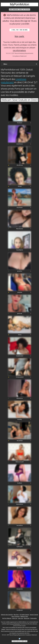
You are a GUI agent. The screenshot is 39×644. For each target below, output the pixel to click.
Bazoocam (27, 618)
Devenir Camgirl (34, 615)
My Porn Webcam (7, 618)
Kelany (20, 335)
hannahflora (20, 525)
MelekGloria (20, 398)
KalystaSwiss (20, 504)
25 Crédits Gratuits (24, 615)
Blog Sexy (16, 615)
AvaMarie (20, 483)
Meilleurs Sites (24, 617)
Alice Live (15, 618)
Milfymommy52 (20, 462)
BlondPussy (20, 165)
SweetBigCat (20, 250)
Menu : (6, 64)
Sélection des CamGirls (7, 615)
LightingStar (20, 547)
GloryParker (20, 208)
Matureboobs (20, 229)
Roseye (20, 186)
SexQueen (20, 123)
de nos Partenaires (15, 624)
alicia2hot (20, 271)
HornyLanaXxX (20, 377)
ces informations (19, 50)
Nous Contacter (16, 617)
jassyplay (20, 292)
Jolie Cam (21, 618)
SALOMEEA (20, 568)
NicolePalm (20, 441)
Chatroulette (33, 618)
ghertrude (20, 314)
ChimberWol (20, 589)
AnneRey (20, 419)
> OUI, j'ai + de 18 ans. (19, 30)
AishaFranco (20, 144)
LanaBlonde (20, 610)
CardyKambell (20, 356)
